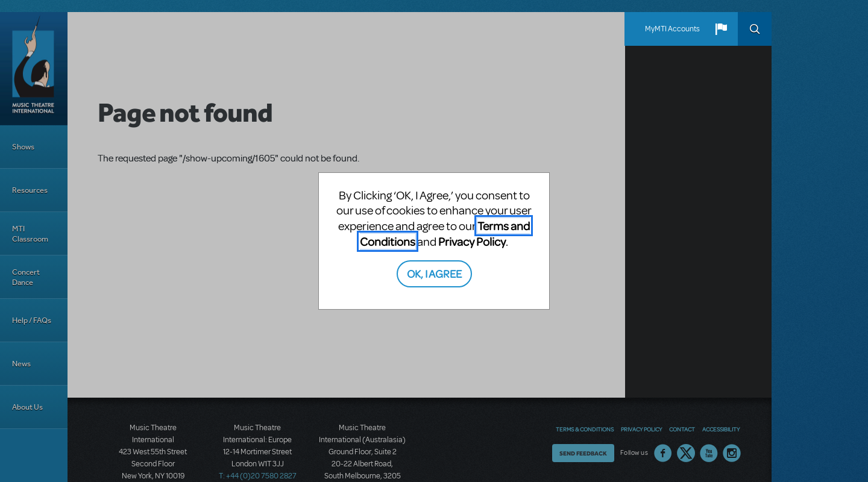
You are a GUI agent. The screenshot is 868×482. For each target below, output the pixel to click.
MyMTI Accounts (672, 29)
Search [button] (755, 29)
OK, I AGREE (434, 273)
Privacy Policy (472, 241)
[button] (721, 29)
